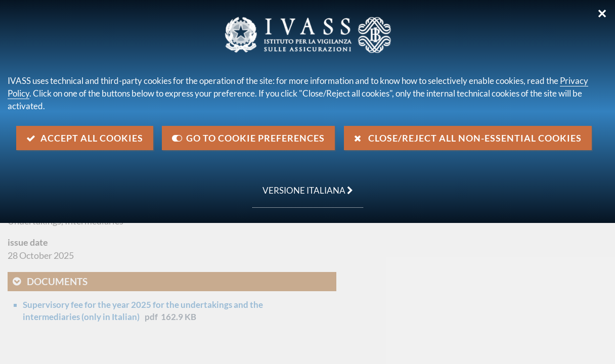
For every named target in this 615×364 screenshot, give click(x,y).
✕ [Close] (602, 14)
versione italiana (303, 185)
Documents (57, 281)
